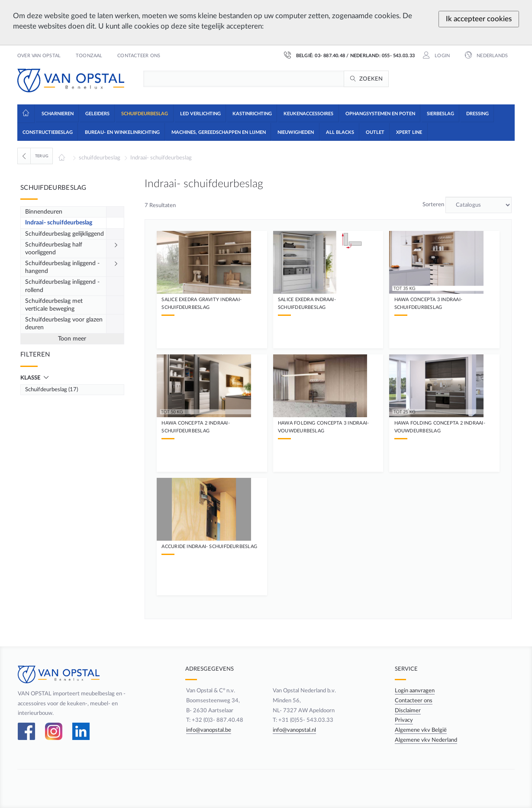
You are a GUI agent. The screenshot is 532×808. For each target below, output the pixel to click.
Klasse (31, 378)
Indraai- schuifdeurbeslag (161, 158)
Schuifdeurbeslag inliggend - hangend (62, 267)
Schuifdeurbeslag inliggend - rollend (62, 286)
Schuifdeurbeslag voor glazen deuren (64, 324)
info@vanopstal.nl (294, 730)
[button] (57, 113)
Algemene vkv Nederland (426, 740)
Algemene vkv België (421, 730)
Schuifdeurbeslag (53, 188)
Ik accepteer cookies (479, 19)
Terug (42, 156)
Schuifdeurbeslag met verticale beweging (54, 305)
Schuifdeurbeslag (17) (52, 389)
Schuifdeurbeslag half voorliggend (54, 249)
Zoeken (371, 79)
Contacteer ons (139, 56)
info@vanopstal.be (208, 730)
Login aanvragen (415, 691)
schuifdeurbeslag (100, 158)
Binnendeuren (44, 212)
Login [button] (442, 56)
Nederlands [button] (492, 56)
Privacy (404, 720)
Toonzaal (89, 56)
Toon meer (72, 339)
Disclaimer (408, 711)
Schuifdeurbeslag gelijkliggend (64, 234)
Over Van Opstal (39, 56)
